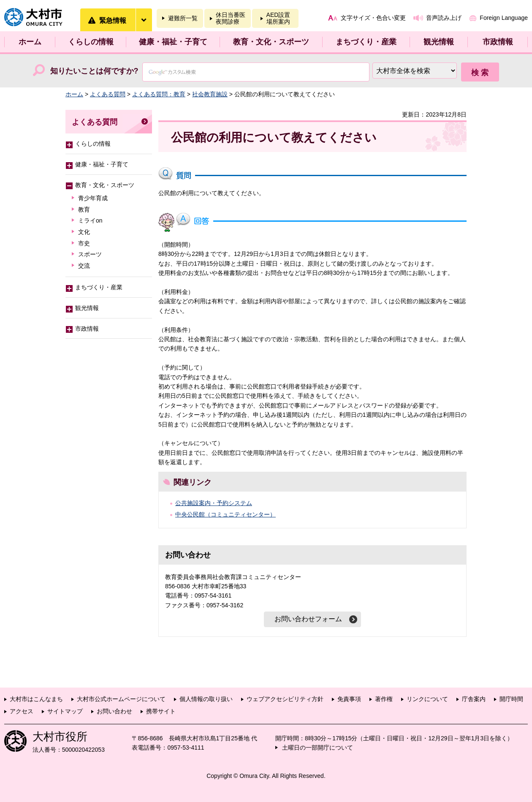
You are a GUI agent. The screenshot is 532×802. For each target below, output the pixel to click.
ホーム (30, 42)
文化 (84, 232)
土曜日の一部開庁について (318, 748)
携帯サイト (161, 711)
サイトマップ (65, 711)
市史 (84, 243)
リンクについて (427, 699)
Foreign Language (504, 18)
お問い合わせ (114, 711)
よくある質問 (108, 94)
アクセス (22, 711)
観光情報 (439, 42)
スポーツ (90, 254)
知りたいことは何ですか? (94, 71)
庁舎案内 (474, 699)
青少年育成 (93, 198)
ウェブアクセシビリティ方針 (285, 699)
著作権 (384, 699)
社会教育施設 (210, 94)
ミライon (90, 220)
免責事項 (349, 699)
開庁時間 (511, 699)
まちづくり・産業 (366, 42)
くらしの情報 (91, 42)
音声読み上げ (444, 18)
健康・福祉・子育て (173, 42)
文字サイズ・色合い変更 (373, 18)
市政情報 (498, 42)
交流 (84, 266)
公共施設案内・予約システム (214, 503)
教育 (84, 209)
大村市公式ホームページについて (121, 699)
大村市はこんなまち (36, 699)
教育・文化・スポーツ (271, 42)
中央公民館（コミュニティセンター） (225, 514)
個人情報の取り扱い (206, 699)
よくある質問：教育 (159, 94)
